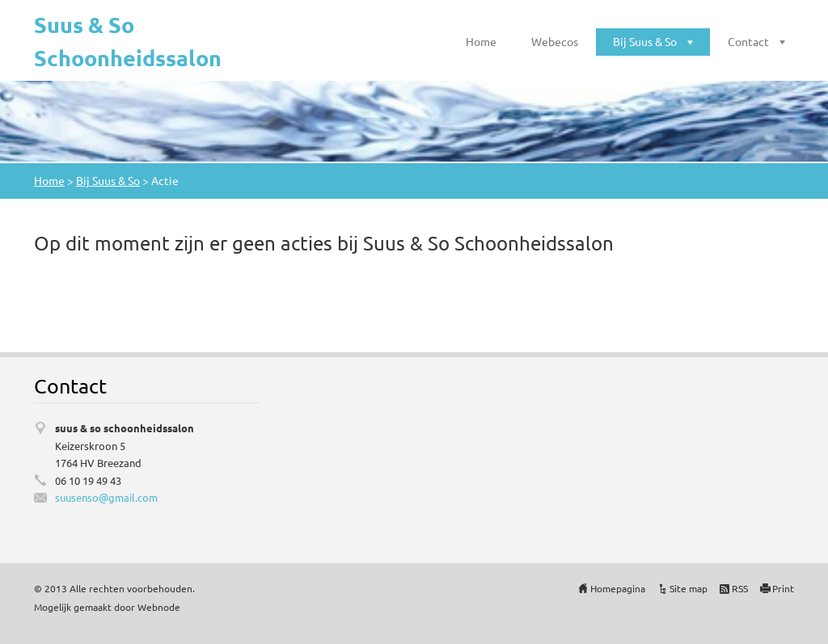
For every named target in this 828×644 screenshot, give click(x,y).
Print (783, 588)
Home (481, 41)
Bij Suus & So (645, 41)
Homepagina (618, 588)
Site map (689, 588)
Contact (748, 41)
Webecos (555, 41)
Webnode (159, 607)
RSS (740, 588)
